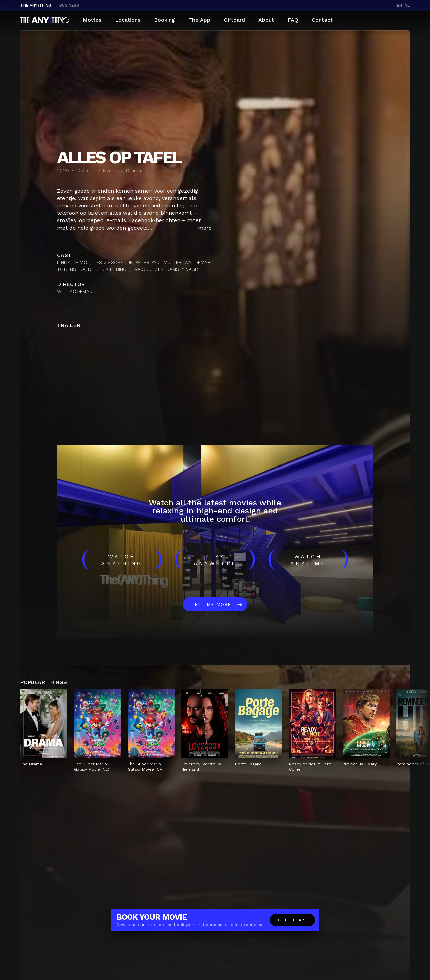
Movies (92, 20)
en (400, 5)
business (69, 5)
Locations (128, 20)
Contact (322, 20)
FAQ (293, 20)
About (266, 20)
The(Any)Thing (36, 5)
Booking (164, 20)
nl (407, 5)
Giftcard (234, 20)
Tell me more (211, 604)
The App (199, 20)
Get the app (293, 920)
